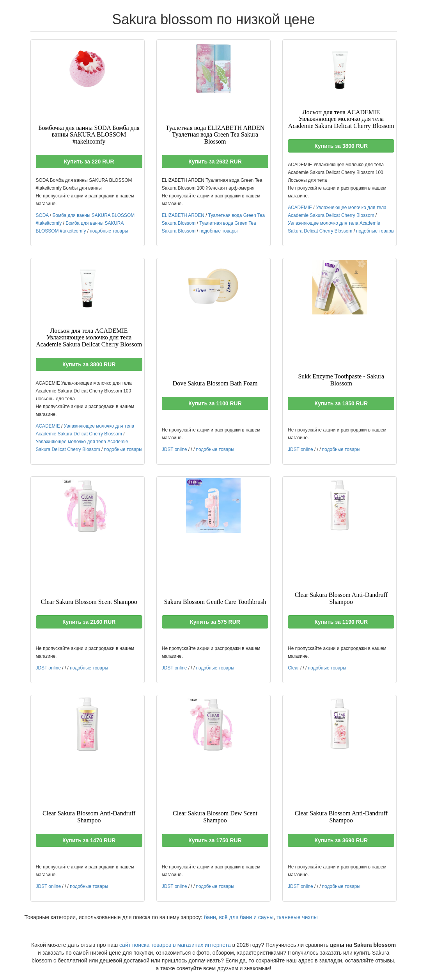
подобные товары (109, 231)
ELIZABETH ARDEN (183, 215)
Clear (293, 668)
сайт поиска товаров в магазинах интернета (175, 945)
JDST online (175, 449)
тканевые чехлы (297, 917)
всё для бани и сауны (246, 917)
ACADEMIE (300, 208)
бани (210, 917)
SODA (42, 215)
